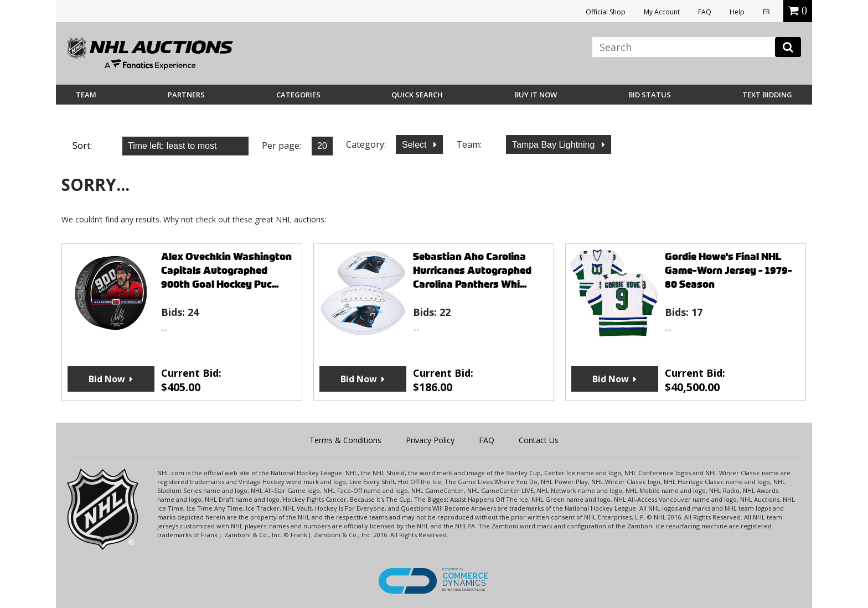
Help (737, 12)
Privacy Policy (430, 440)
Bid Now (107, 379)
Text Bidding (767, 95)
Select (415, 145)
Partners (186, 95)
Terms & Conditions (345, 440)
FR (766, 12)
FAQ (705, 12)
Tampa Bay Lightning (555, 145)
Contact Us (539, 440)
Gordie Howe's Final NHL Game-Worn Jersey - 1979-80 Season (728, 270)
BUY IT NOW (536, 95)
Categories (298, 95)
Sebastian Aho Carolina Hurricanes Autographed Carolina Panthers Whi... (472, 270)
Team (86, 95)
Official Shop (606, 12)
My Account (662, 12)
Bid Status (650, 95)
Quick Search (417, 95)
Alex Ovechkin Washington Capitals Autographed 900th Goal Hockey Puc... (226, 270)
